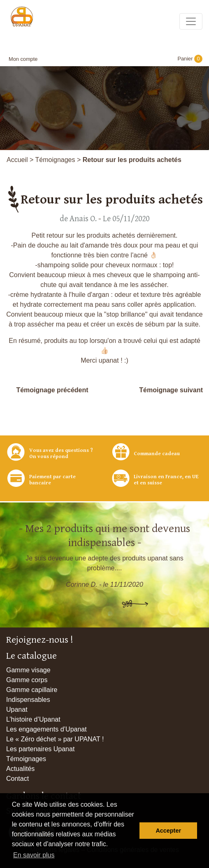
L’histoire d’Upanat (33, 719)
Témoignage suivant (171, 390)
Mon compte (23, 59)
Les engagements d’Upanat (46, 729)
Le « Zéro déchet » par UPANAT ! (55, 739)
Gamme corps (27, 680)
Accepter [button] (168, 831)
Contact (17, 779)
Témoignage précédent (52, 390)
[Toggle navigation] (191, 21)
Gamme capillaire (32, 690)
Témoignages (55, 160)
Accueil (17, 160)
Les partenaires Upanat (40, 749)
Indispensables (28, 700)
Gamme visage (28, 670)
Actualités (20, 769)
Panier (190, 59)
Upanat (17, 709)
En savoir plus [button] (34, 855)
